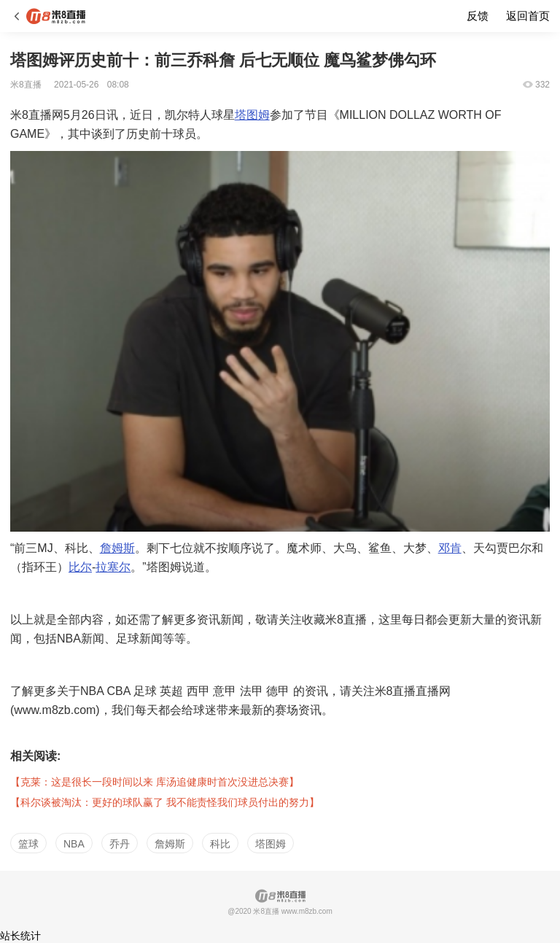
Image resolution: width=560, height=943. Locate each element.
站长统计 (20, 936)
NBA (74, 844)
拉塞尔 (113, 567)
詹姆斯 (117, 548)
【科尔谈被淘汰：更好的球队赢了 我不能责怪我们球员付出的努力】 (165, 802)
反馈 (478, 16)
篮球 (28, 844)
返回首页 (528, 16)
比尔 (80, 567)
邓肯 (450, 548)
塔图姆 (252, 115)
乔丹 (120, 844)
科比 (220, 844)
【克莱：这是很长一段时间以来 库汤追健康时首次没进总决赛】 (155, 782)
